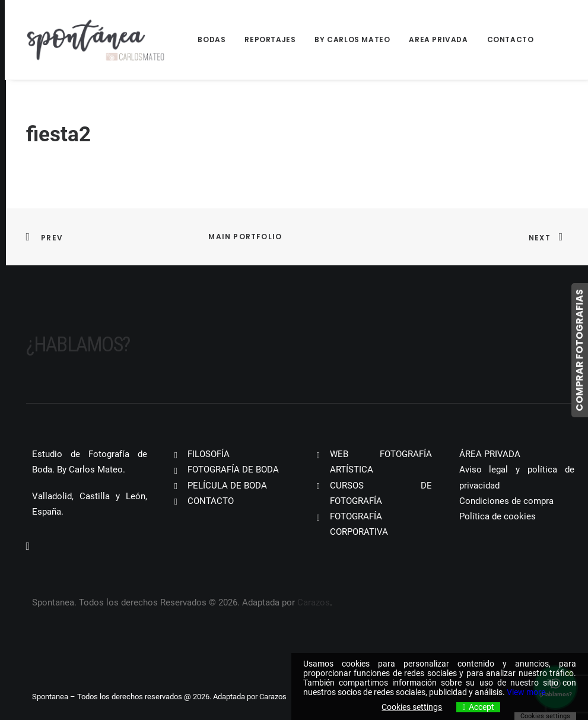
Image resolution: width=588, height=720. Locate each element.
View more (526, 692)
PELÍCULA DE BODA (227, 486)
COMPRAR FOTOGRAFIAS (579, 350)
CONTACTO (211, 501)
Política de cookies (498, 516)
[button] (28, 547)
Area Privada (438, 39)
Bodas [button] (212, 39)
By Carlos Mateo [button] (352, 39)
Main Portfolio (245, 237)
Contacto (511, 39)
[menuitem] (216, 40)
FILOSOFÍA (209, 454)
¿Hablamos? (78, 345)
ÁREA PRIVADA (490, 454)
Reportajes (270, 39)
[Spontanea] (96, 40)
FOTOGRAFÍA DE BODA (233, 470)
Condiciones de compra (506, 501)
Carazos (314, 602)
